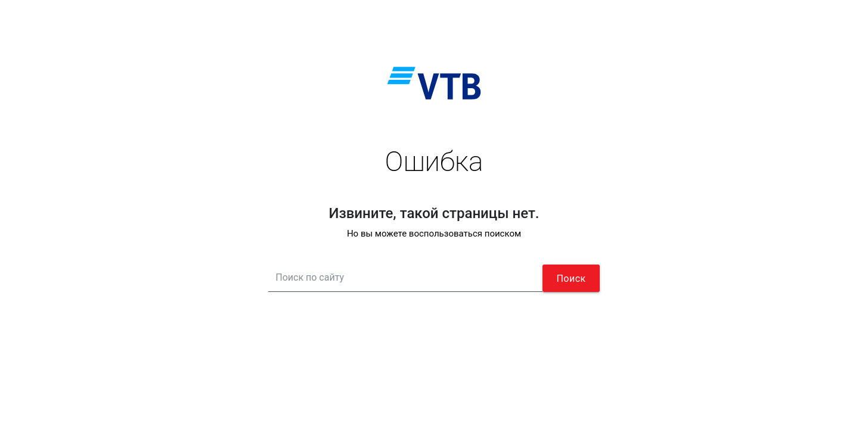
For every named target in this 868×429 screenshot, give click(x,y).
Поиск (571, 279)
